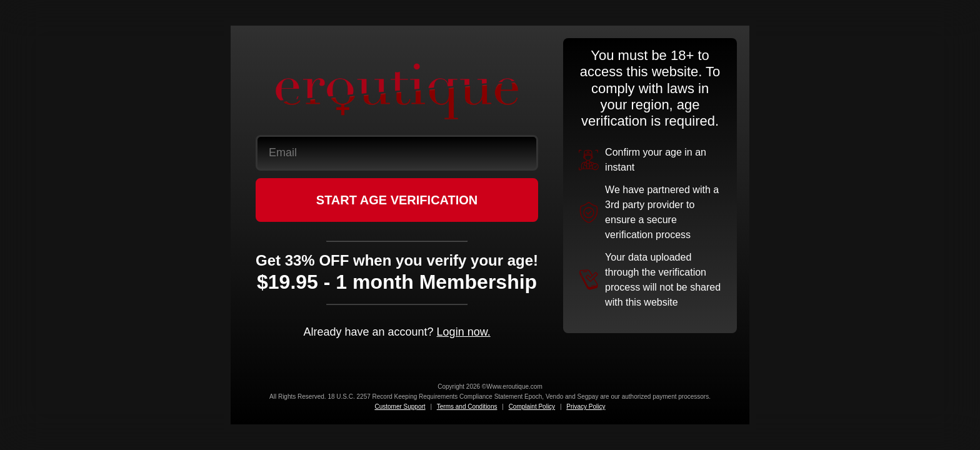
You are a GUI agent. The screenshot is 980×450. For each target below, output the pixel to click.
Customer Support (400, 407)
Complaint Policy (532, 407)
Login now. (464, 332)
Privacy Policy (586, 407)
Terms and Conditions (467, 407)
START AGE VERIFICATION (397, 200)
